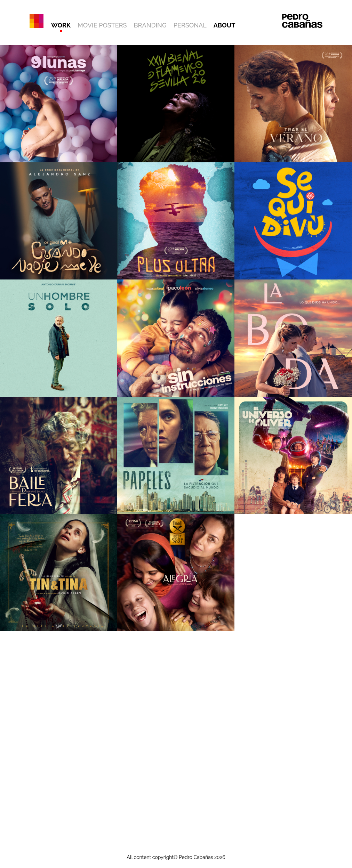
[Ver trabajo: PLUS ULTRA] (176, 221)
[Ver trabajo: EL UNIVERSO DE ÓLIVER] (293, 456)
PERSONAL (190, 25)
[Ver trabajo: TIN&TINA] (59, 573)
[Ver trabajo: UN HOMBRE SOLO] (59, 338)
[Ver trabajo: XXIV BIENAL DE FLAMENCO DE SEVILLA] (176, 104)
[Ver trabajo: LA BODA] (293, 338)
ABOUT (225, 25)
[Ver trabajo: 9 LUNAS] (59, 104)
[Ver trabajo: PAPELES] (176, 456)
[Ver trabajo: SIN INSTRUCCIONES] (176, 338)
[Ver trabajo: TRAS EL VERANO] (293, 104)
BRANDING (150, 25)
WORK (61, 25)
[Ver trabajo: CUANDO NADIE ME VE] (59, 221)
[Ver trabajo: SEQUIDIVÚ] (293, 221)
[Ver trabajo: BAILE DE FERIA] (59, 456)
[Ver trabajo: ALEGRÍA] (176, 573)
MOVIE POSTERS (102, 25)
